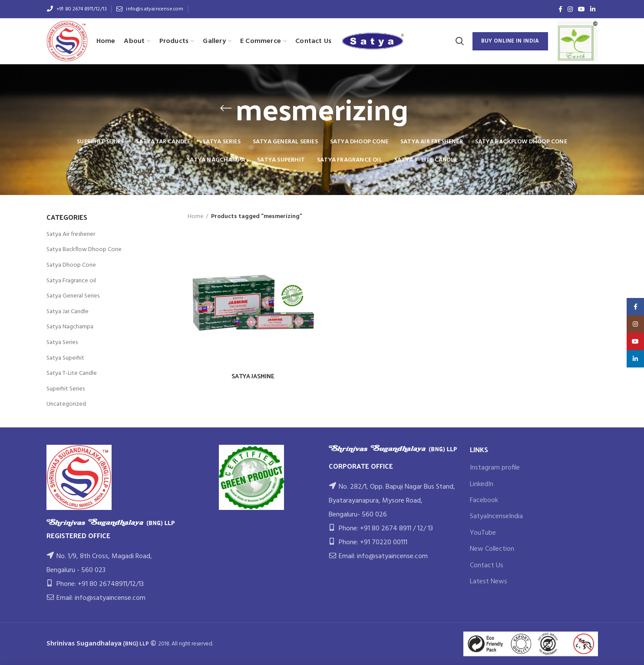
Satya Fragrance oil (71, 281)
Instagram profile (495, 468)
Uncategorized (66, 404)
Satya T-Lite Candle (72, 373)
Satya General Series (73, 296)
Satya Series (62, 342)
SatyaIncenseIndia (496, 516)
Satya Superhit (65, 358)
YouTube (483, 533)
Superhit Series (66, 389)
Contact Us (487, 566)
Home (196, 217)
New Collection (492, 549)
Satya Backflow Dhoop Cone (84, 250)
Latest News (489, 582)
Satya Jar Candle (68, 312)
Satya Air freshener (71, 234)
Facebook (484, 500)
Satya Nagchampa (70, 327)
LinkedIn (482, 484)
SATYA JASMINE (253, 376)
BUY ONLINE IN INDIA (510, 41)
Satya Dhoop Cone (71, 265)
